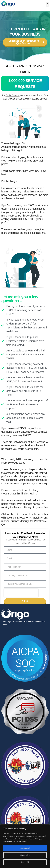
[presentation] (21, 593)
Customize (25, 855)
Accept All (25, 848)
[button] (47, 4)
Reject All (25, 862)
